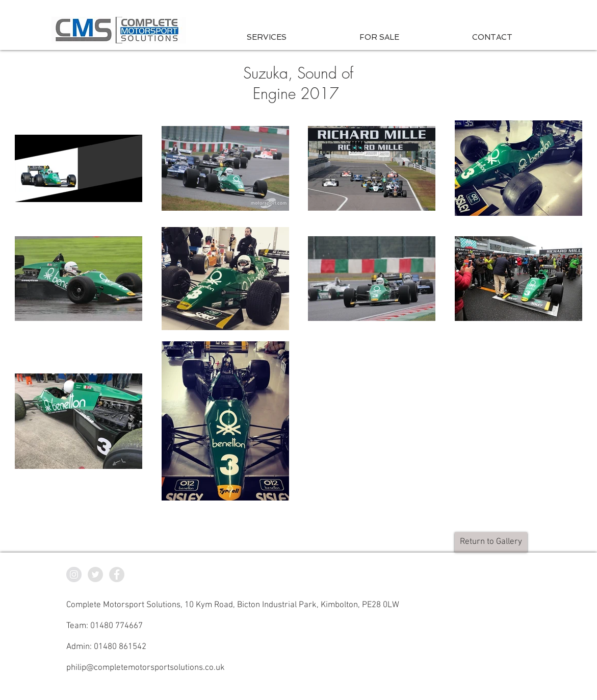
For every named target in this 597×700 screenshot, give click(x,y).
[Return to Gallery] (491, 542)
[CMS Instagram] (74, 574)
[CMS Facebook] (117, 574)
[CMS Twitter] (95, 574)
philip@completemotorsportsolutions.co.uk (146, 668)
